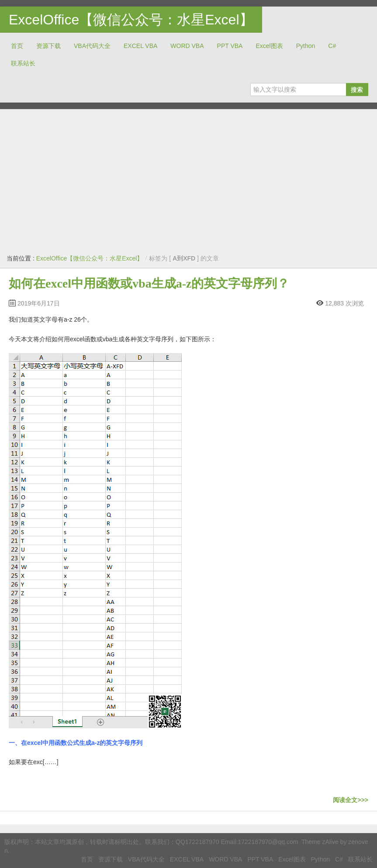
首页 (17, 46)
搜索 (357, 89)
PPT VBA (230, 46)
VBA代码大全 (92, 46)
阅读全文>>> (351, 800)
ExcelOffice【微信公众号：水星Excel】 (131, 20)
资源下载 (48, 46)
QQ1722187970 (197, 842)
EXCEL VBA (140, 46)
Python (306, 46)
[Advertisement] (188, 179)
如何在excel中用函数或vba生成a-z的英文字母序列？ (149, 283)
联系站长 (23, 63)
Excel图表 (269, 46)
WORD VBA (187, 46)
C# (332, 46)
